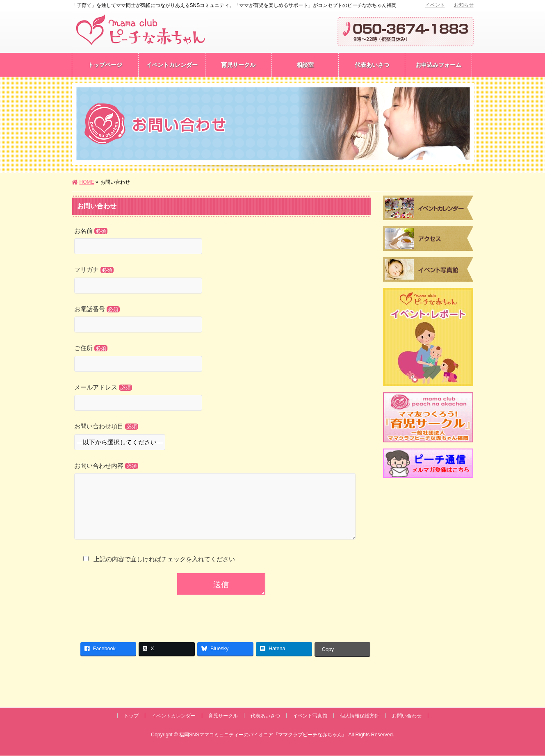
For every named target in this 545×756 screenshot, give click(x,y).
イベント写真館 (310, 716)
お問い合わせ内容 (221, 510)
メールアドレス (221, 398)
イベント (435, 5)
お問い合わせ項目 (221, 437)
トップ (131, 716)
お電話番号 (221, 320)
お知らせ (464, 5)
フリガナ (221, 281)
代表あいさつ (265, 716)
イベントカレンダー (173, 716)
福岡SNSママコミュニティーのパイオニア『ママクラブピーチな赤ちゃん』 (263, 735)
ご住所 (221, 359)
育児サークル (223, 716)
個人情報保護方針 (360, 716)
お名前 (221, 242)
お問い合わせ (407, 716)
